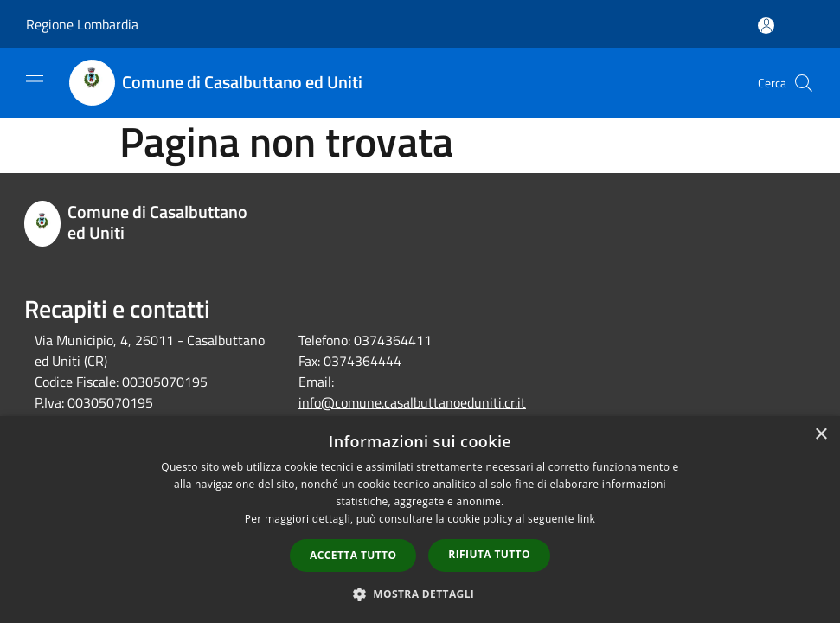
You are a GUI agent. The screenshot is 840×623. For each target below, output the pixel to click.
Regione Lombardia (82, 24)
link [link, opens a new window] (586, 519)
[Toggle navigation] (35, 81)
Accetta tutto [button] (353, 555)
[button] (420, 594)
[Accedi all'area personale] (766, 26)
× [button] (821, 435)
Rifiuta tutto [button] (489, 554)
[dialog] (420, 520)
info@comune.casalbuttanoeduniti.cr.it (412, 402)
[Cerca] (804, 83)
